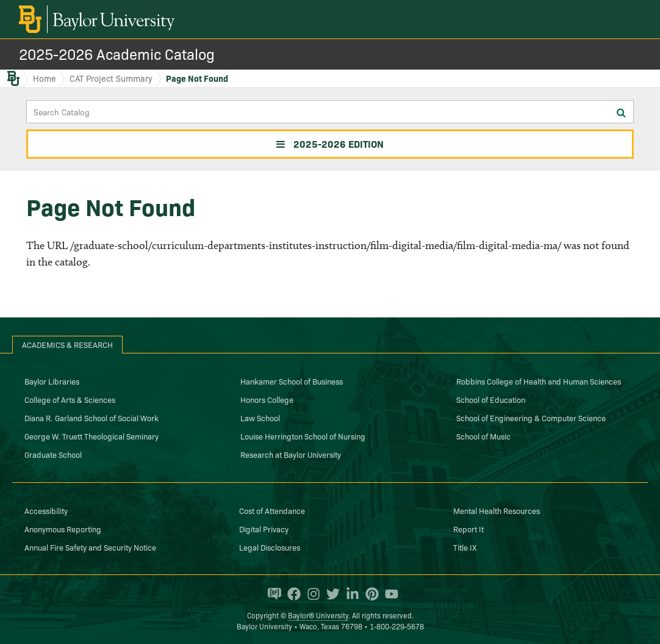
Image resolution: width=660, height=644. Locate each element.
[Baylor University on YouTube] (389, 594)
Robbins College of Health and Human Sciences (539, 381)
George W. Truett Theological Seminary (91, 436)
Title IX (465, 547)
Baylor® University (318, 615)
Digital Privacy (264, 529)
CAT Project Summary (111, 78)
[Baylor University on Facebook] (291, 594)
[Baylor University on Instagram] (310, 594)
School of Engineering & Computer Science (531, 418)
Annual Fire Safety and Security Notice (90, 547)
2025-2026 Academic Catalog (117, 53)
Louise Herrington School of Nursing (303, 436)
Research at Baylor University (291, 454)
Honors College (267, 399)
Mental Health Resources (497, 510)
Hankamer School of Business (292, 381)
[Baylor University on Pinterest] (369, 594)
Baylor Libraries (52, 381)
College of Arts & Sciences (70, 399)
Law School (260, 418)
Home (45, 78)
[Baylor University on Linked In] (350, 594)
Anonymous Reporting (63, 529)
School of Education (491, 399)
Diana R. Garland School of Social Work (91, 418)
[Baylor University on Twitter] (330, 594)
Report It (468, 529)
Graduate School (53, 454)
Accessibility (46, 510)
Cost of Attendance (272, 510)
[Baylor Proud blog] (271, 594)
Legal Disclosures (270, 547)
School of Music (483, 436)
